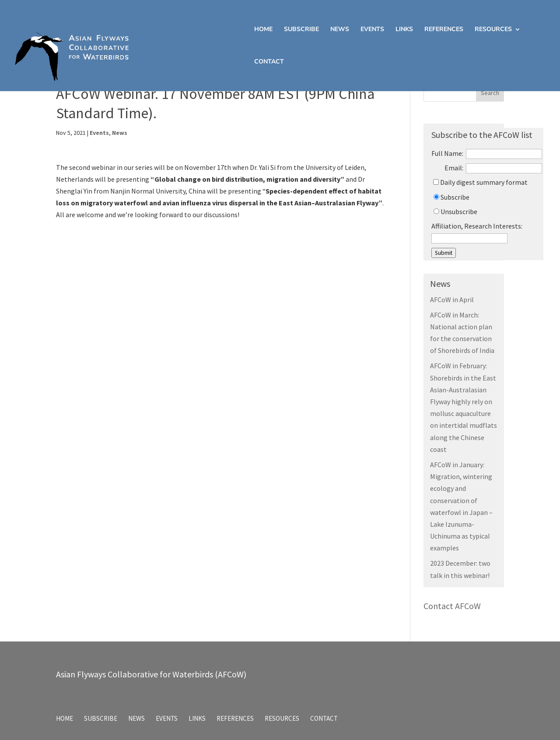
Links (404, 30)
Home (263, 30)
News (340, 30)
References (444, 30)
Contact (269, 62)
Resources (493, 30)
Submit (444, 253)
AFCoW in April (452, 300)
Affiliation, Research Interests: (477, 226)
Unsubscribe (455, 211)
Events (372, 30)
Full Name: (447, 153)
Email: (454, 168)
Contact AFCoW (452, 606)
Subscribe (301, 30)
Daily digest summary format (480, 182)
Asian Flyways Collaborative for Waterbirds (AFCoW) (151, 674)
